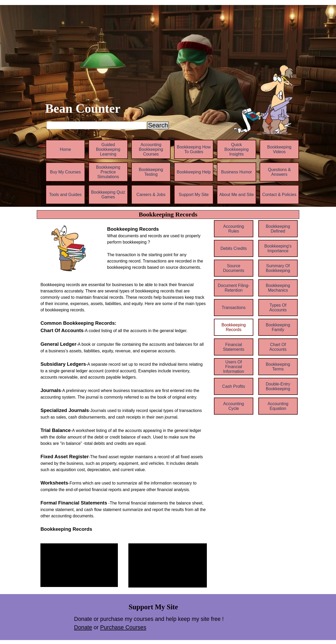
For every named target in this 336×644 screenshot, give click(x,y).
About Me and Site (237, 195)
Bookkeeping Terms (278, 367)
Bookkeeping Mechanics (278, 288)
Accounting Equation (278, 406)
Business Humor (236, 172)
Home (65, 149)
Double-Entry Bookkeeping (278, 386)
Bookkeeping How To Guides (194, 149)
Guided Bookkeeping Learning (108, 149)
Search (158, 125)
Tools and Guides (65, 195)
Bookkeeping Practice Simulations (108, 172)
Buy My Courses (65, 172)
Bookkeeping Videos (279, 149)
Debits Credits (234, 248)
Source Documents (233, 268)
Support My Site (194, 195)
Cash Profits (233, 386)
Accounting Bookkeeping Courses (151, 149)
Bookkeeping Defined (278, 229)
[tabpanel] (157, 248)
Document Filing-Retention (233, 288)
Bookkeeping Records (234, 327)
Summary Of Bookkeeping (278, 268)
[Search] (96, 125)
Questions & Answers (279, 172)
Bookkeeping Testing (151, 172)
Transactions (233, 308)
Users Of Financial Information (234, 367)
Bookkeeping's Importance (278, 248)
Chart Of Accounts (278, 347)
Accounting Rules (233, 229)
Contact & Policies (279, 195)
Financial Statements (233, 347)
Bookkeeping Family (278, 327)
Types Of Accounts (278, 308)
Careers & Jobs (151, 195)
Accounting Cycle (233, 406)
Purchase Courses (123, 627)
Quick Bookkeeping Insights (237, 149)
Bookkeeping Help (194, 172)
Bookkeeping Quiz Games (108, 195)
